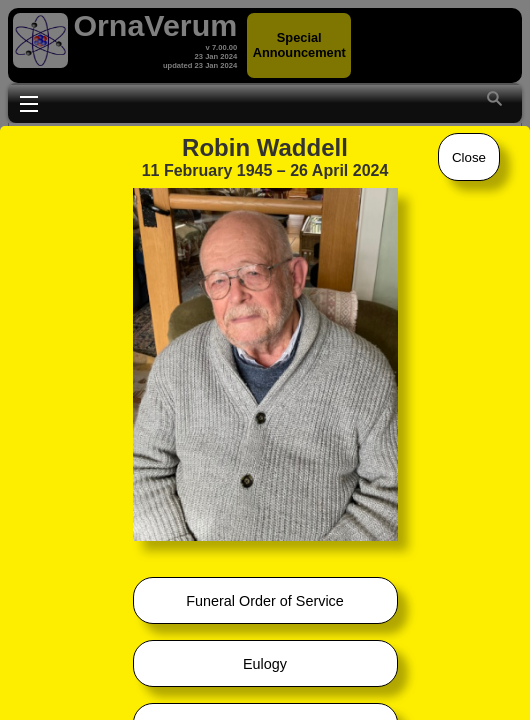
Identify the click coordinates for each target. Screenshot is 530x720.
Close (469, 157)
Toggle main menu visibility (29, 101)
